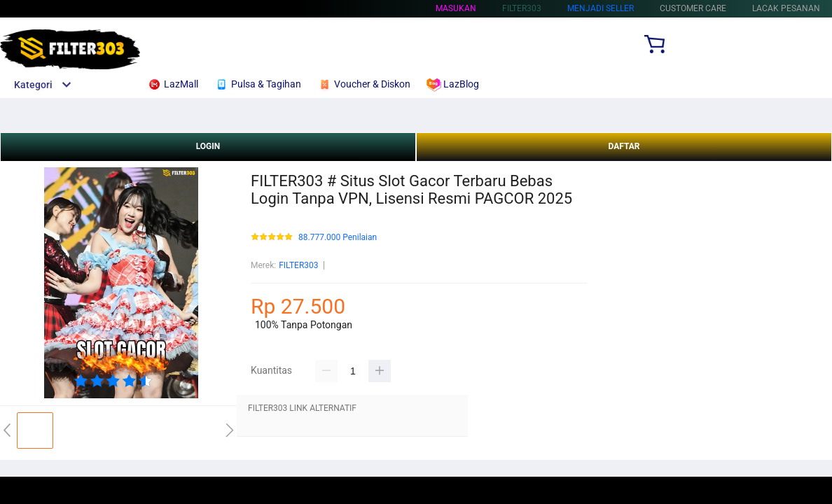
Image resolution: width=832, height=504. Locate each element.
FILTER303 (298, 265)
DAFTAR (624, 146)
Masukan (456, 8)
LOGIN (208, 146)
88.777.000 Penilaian (338, 238)
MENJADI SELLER (601, 8)
